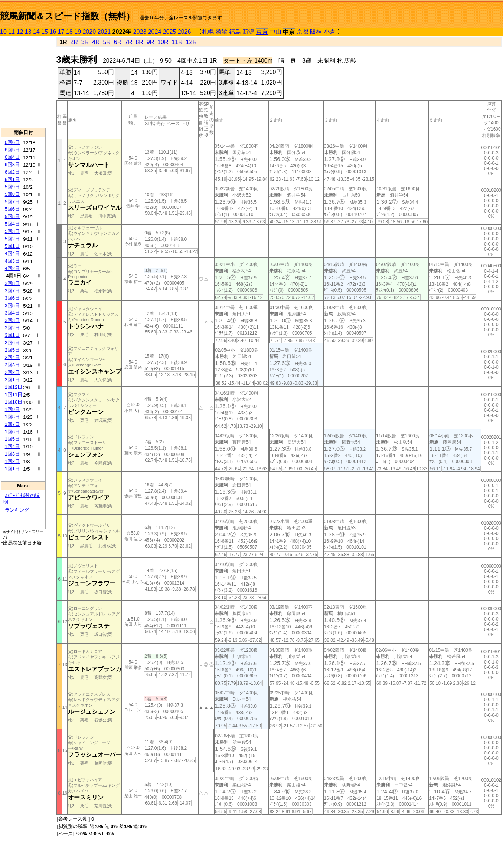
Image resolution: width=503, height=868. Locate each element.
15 (45, 32)
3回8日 (12, 283)
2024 (155, 32)
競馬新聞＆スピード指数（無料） (67, 16)
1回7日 (12, 424)
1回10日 (14, 402)
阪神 (316, 32)
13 (28, 32)
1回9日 (12, 409)
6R (118, 42)
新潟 (248, 32)
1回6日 (12, 432)
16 (53, 32)
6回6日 (12, 142)
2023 (140, 32)
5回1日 (12, 246)
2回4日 (12, 357)
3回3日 (12, 320)
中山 (275, 32)
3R (85, 42)
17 (61, 32)
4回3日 (12, 261)
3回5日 (12, 305)
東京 (262, 32)
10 (3, 32)
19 (78, 32)
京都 (303, 32)
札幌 (208, 32)
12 (20, 32)
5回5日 (12, 216)
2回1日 (12, 380)
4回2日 (12, 268)
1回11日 (14, 394)
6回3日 (12, 165)
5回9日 (12, 187)
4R (96, 42)
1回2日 (12, 461)
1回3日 (12, 454)
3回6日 (12, 298)
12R (191, 42)
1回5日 (12, 439)
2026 (184, 32)
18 (69, 32)
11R (177, 42)
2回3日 (12, 365)
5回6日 (12, 209)
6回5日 (12, 150)
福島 (235, 32)
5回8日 (12, 194)
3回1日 (12, 335)
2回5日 (12, 350)
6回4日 (12, 157)
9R (150, 42)
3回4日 (12, 313)
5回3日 (12, 231)
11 (12, 32)
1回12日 (14, 387)
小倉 (330, 32)
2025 (170, 32)
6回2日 (12, 172)
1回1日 (12, 469)
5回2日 (12, 239)
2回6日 (12, 343)
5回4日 (12, 224)
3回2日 (12, 328)
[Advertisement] (23, 82)
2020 (89, 32)
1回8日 (12, 417)
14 (36, 32)
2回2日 (12, 372)
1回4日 (12, 446)
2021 (104, 32)
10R (163, 42)
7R (128, 42)
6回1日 (12, 179)
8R (139, 42)
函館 (221, 32)
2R (74, 42)
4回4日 (12, 254)
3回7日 (12, 291)
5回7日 (12, 202)
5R (107, 42)
